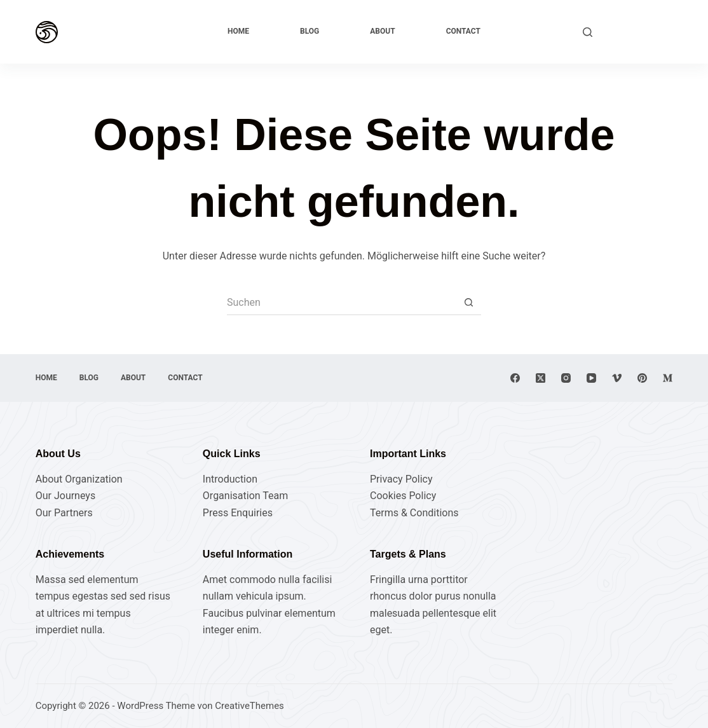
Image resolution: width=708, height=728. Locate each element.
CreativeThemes (249, 706)
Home (238, 31)
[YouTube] (591, 378)
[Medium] (668, 378)
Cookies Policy (403, 496)
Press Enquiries (238, 513)
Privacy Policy (401, 479)
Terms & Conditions (414, 513)
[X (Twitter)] (541, 378)
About (382, 31)
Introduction (230, 479)
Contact (463, 31)
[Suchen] (588, 32)
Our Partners (64, 513)
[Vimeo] (617, 378)
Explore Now (639, 31)
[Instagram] (566, 378)
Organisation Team (245, 496)
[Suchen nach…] (341, 303)
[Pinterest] (642, 378)
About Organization (79, 479)
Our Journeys (65, 496)
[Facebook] (515, 378)
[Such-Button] (468, 303)
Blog (310, 31)
